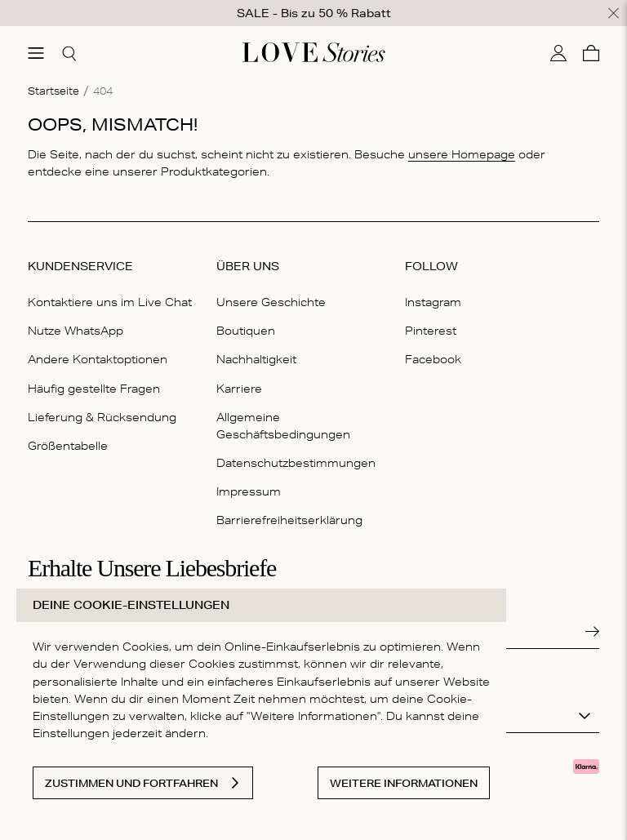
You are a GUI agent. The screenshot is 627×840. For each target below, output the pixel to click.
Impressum (249, 491)
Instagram (433, 302)
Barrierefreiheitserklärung (289, 520)
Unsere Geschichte (271, 302)
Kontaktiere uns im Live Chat (110, 302)
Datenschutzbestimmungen (296, 463)
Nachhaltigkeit (256, 359)
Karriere (239, 388)
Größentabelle (68, 445)
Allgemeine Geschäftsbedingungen (283, 425)
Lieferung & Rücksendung (102, 416)
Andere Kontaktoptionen (98, 359)
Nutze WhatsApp (76, 331)
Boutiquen (246, 331)
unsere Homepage (462, 153)
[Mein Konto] (558, 52)
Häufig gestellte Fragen (94, 388)
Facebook (433, 359)
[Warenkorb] (591, 52)
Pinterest (431, 331)
